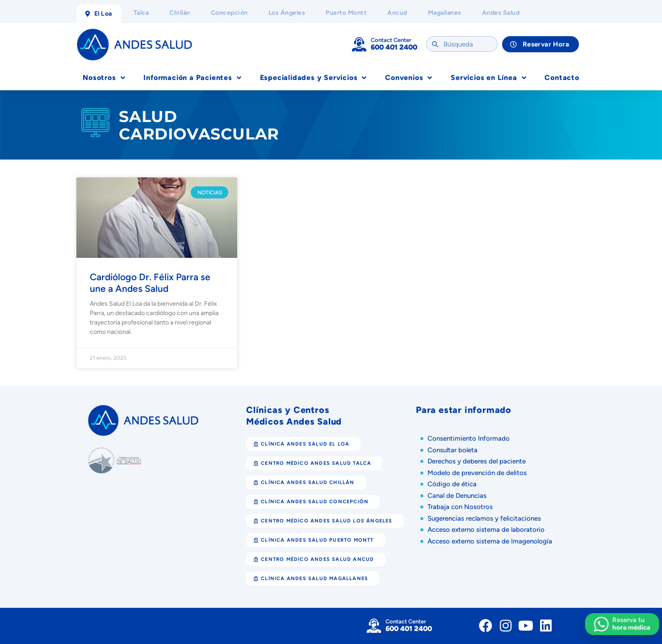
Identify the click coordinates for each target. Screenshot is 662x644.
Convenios (409, 78)
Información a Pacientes (192, 78)
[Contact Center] (359, 44)
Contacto (562, 78)
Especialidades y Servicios (314, 78)
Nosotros (104, 78)
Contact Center (391, 40)
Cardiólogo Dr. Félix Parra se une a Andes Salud (150, 282)
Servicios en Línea (488, 78)
